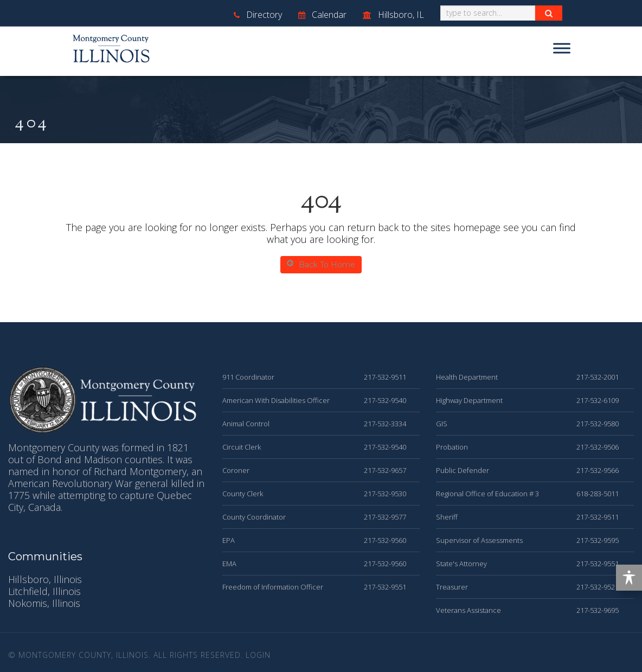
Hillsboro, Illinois (45, 579)
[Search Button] (549, 13)
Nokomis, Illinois (44, 603)
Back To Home (321, 264)
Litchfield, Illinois (44, 591)
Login (258, 655)
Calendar (322, 15)
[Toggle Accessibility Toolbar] (629, 578)
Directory (258, 15)
